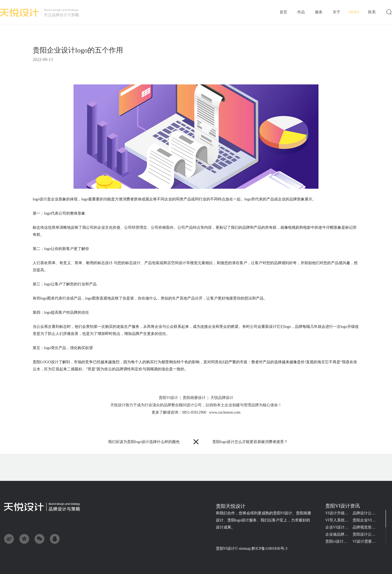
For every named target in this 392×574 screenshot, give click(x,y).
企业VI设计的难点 (339, 527)
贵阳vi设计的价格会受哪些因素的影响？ (339, 541)
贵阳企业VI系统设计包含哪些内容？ (366, 520)
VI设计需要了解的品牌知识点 (366, 541)
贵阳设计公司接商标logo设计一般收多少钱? (366, 534)
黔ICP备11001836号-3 (269, 549)
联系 (372, 13)
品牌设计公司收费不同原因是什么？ (366, 513)
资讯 (354, 12)
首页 (283, 13)
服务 (319, 13)
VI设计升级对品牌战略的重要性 (339, 513)
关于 (336, 13)
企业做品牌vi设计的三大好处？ (339, 534)
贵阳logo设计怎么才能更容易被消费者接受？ (250, 442)
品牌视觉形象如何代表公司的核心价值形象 (366, 527)
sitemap (245, 549)
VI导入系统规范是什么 (339, 520)
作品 (301, 13)
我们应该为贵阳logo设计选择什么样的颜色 (144, 442)
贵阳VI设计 (226, 549)
